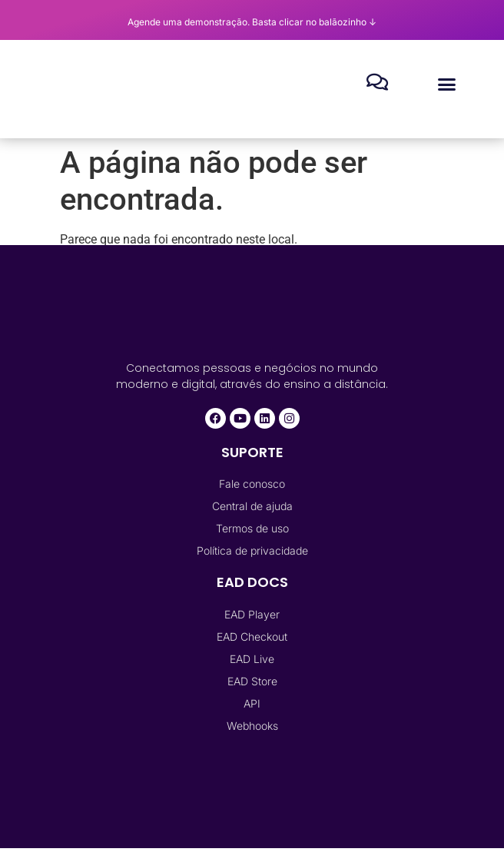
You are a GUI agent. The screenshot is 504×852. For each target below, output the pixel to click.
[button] (447, 85)
